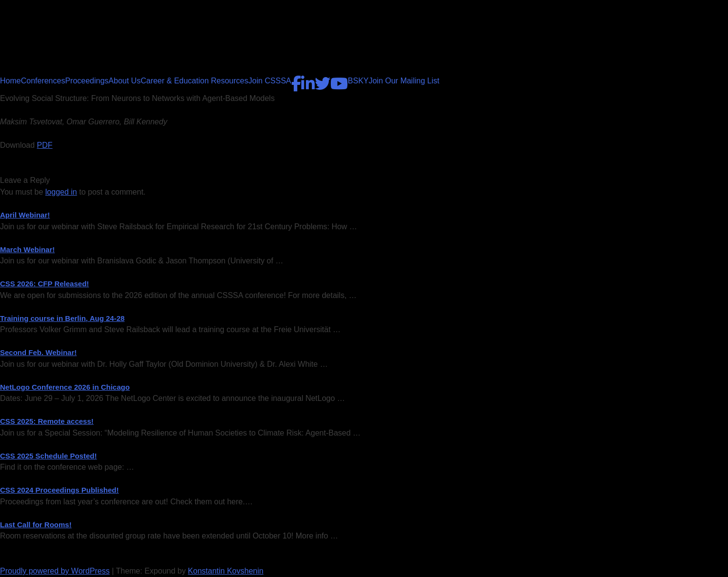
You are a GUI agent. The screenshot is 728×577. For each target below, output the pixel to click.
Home (10, 81)
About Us (124, 81)
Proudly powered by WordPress (55, 571)
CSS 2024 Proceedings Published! (59, 490)
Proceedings (87, 81)
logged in (61, 192)
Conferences (43, 81)
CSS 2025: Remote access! (47, 421)
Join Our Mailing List (404, 81)
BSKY (358, 81)
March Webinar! (27, 249)
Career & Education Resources (194, 81)
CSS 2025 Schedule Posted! (48, 456)
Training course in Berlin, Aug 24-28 (62, 318)
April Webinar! (25, 215)
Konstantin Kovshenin (226, 571)
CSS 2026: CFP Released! (44, 284)
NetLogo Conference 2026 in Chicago (65, 387)
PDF (45, 145)
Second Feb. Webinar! (38, 352)
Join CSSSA (270, 81)
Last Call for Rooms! (36, 525)
